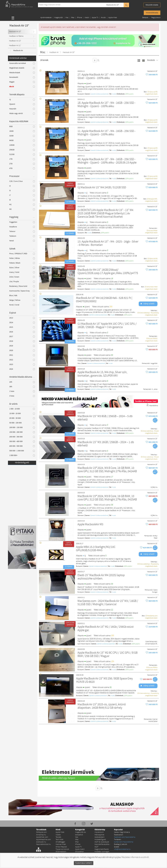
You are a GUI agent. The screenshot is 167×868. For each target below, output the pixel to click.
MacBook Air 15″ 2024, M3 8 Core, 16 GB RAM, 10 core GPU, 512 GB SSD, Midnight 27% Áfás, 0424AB (107, 470)
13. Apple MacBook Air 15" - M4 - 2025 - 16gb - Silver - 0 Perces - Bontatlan (108, 243)
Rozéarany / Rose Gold (22, 286)
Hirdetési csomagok (102, 826)
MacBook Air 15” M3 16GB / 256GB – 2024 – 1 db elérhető (106, 444)
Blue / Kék (22, 296)
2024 (22, 369)
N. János (155, 389)
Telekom (22, 236)
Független (22, 222)
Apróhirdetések (46, 18)
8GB (22, 126)
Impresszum (99, 807)
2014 (22, 323)
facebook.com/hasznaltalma (125, 812)
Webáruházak (22, 73)
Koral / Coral (22, 305)
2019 (22, 346)
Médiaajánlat (99, 810)
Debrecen (81, 487)
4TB (22, 168)
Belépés (146, 18)
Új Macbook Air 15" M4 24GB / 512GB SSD (102, 188)
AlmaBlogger (60, 817)
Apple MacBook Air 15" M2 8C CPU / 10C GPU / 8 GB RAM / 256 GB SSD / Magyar (108, 655)
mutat (114, 94)
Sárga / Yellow (22, 300)
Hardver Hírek (61, 819)
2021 (22, 355)
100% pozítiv (129, 94)
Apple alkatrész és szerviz (82, 842)
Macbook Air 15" (113, 5)
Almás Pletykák (61, 822)
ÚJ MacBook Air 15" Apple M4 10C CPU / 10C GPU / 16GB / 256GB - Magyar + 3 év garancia (107, 326)
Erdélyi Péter (155, 537)
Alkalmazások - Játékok (61, 828)
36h (22, 387)
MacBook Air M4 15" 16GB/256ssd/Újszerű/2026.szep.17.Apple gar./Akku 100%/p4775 (108, 272)
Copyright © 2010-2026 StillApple (14, 862)
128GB (22, 145)
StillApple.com (41, 807)
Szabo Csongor (155, 591)
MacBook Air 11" (15, 46)
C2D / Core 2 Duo (22, 181)
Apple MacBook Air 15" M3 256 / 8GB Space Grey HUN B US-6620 (105, 680)
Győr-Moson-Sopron (84, 644)
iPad (73, 18)
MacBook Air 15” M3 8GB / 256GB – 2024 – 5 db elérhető (105, 418)
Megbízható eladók (22, 68)
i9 (22, 200)
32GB (22, 136)
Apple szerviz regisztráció (99, 835)
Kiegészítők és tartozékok (81, 808)
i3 (22, 186)
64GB (22, 140)
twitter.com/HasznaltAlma (124, 817)
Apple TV (95, 18)
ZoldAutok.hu (41, 817)
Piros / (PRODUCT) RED (22, 254)
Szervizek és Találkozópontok (101, 849)
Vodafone (22, 227)
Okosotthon (79, 826)
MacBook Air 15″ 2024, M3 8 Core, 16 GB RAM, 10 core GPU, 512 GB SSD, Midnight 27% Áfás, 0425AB (107, 498)
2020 (22, 350)
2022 (22, 360)
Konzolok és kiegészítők (80, 832)
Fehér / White (22, 258)
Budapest (81, 94)
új (22, 99)
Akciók (103, 18)
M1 (22, 205)
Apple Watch (80, 824)
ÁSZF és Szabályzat (102, 817)
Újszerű (22, 104)
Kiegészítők (59, 18)
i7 (22, 195)
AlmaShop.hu (41, 810)
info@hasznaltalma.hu (122, 824)
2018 (22, 341)
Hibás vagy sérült (22, 113)
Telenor (22, 231)
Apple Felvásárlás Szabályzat (101, 845)
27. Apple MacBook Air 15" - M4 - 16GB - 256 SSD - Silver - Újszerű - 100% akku (106, 77)
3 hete (22, 396)
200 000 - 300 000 (22, 437)
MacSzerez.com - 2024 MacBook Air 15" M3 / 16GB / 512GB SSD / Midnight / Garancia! (108, 603)
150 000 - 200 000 (22, 432)
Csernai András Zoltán (153, 720)
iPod (77, 817)
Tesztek (58, 812)
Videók (58, 810)
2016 (22, 332)
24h (22, 382)
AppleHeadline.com (43, 814)
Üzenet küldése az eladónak (99, 94)
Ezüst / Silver (22, 268)
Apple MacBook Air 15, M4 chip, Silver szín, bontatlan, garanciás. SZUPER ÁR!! (102, 374)
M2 (22, 209)
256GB (22, 150)
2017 (22, 337)
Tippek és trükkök (62, 824)
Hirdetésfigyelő (22, 463)
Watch (87, 18)
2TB (22, 164)
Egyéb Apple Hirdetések (80, 837)
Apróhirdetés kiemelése (99, 830)
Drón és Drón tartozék (83, 829)
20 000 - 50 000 (22, 418)
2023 (22, 364)
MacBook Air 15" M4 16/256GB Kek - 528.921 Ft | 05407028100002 (104, 300)
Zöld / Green (22, 277)
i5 (22, 191)
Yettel (22, 241)
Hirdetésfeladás (152, 13)
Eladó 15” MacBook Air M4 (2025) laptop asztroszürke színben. (101, 577)
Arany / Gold (22, 272)
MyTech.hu (154, 487)
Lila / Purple (22, 282)
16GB (22, 131)
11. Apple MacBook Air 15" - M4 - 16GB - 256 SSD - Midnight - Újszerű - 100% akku (106, 133)
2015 (22, 327)
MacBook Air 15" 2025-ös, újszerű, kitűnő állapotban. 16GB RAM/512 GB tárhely (102, 706)
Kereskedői (22, 77)
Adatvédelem (99, 812)
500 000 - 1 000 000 (22, 451)
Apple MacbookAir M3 (90, 525)
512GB (22, 154)
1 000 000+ (22, 455)
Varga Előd (154, 364)
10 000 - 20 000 (22, 414)
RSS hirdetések (89, 862)
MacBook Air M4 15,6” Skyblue (95, 350)
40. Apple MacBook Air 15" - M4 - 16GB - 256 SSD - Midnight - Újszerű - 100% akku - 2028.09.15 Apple (107, 161)
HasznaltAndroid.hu (43, 819)
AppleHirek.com (42, 812)
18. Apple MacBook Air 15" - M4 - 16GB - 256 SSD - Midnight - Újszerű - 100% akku (106, 105)
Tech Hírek (60, 814)
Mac (67, 18)
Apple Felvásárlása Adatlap (102, 840)
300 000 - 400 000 (22, 441)
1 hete (22, 391)
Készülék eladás (152, 5)
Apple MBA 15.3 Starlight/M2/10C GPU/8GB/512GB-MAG (96, 549)
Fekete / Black (22, 263)
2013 (22, 318)
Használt (22, 109)
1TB (22, 159)
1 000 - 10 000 (22, 409)
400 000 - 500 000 (22, 446)
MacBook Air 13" (15, 41)
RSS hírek (75, 862)
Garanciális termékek (22, 63)
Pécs (79, 364)
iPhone (79, 18)
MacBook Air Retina (16, 36)
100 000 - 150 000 (22, 427)
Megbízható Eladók (102, 824)
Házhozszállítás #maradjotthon (100, 854)
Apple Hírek (113, 18)
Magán (22, 82)
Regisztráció (156, 18)
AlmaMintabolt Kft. (151, 644)
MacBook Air (18, 51)
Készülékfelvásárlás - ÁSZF (102, 820)
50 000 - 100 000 (22, 423)
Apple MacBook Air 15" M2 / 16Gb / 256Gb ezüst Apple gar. (106, 629)
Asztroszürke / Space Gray (22, 291)
